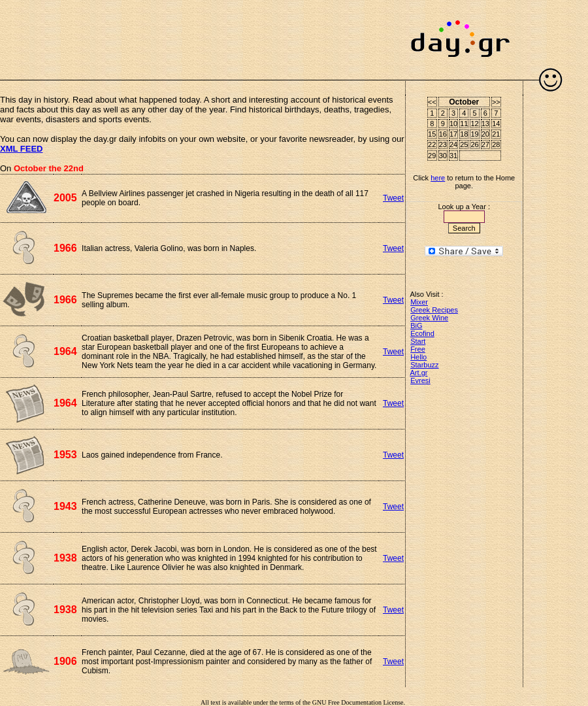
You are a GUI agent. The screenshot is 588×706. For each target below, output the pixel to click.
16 (443, 134)
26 (474, 144)
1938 (65, 558)
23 (443, 144)
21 (496, 134)
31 (453, 156)
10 (453, 124)
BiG (416, 326)
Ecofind (422, 333)
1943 (65, 506)
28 (496, 144)
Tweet (393, 198)
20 (485, 134)
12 (474, 124)
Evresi (420, 380)
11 (464, 124)
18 (464, 134)
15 (432, 134)
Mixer (419, 302)
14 (496, 124)
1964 (65, 351)
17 (453, 134)
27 (485, 144)
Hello (418, 357)
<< (432, 102)
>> (496, 102)
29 (432, 156)
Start (418, 341)
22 (432, 144)
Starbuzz (424, 365)
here (438, 178)
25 (464, 144)
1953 (65, 455)
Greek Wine (429, 318)
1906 (65, 661)
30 (443, 156)
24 (453, 144)
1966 (65, 248)
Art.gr (419, 373)
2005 (65, 198)
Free (418, 349)
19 (474, 134)
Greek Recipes (434, 310)
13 (485, 124)
